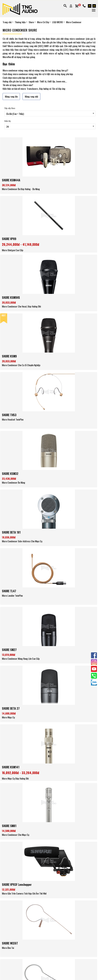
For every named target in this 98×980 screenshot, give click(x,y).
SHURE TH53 (9, 415)
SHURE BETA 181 (11, 532)
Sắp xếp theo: (10, 108)
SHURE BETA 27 (11, 708)
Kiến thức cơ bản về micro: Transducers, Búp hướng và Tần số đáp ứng (34, 89)
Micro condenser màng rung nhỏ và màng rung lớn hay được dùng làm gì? (35, 70)
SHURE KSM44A (11, 180)
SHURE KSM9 (9, 356)
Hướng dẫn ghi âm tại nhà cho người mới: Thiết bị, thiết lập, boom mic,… (35, 81)
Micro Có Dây (43, 22)
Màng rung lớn (11, 96)
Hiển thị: (8, 121)
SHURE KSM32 (10, 474)
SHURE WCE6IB (10, 966)
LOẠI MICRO (57, 22)
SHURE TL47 (9, 591)
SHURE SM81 (9, 826)
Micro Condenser (74, 22)
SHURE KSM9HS (11, 298)
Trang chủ (7, 22)
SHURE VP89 (9, 239)
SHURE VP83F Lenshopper (17, 885)
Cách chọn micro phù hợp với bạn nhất (20, 78)
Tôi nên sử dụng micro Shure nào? (18, 85)
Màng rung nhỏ (31, 96)
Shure (31, 22)
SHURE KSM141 (11, 767)
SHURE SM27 (9, 650)
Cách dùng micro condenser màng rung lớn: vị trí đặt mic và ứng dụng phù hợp (38, 74)
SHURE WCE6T (10, 943)
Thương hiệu (20, 22)
